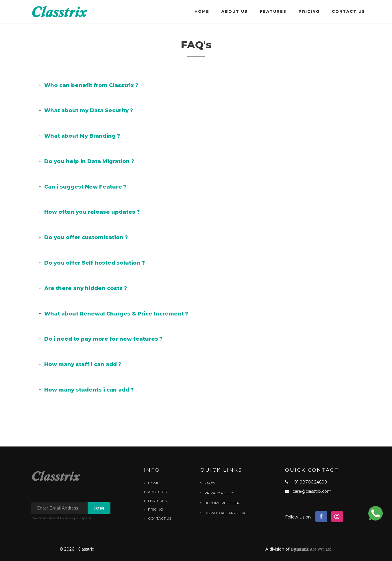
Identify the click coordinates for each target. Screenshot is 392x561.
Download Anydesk (223, 513)
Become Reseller (220, 503)
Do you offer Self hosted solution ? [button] (92, 263)
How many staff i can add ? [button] (80, 364)
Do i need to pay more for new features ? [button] (100, 339)
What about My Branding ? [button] (79, 136)
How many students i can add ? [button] (86, 390)
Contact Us (348, 11)
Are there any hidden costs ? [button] (83, 288)
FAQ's (208, 483)
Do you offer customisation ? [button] (83, 237)
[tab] (196, 85)
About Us (235, 11)
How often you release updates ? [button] (89, 212)
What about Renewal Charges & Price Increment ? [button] (113, 314)
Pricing (309, 11)
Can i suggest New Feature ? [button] (82, 187)
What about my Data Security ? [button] (86, 110)
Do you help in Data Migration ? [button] (86, 161)
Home (202, 11)
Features (273, 11)
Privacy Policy (217, 493)
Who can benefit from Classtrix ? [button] (88, 85)
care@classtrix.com (312, 491)
